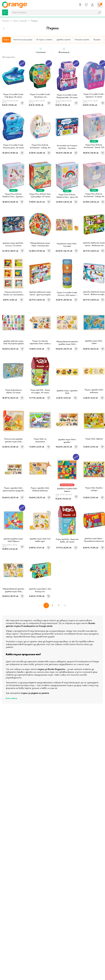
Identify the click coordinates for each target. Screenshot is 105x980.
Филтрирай (64, 50)
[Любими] (86, 5)
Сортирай (41, 50)
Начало (6, 21)
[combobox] (53, 12)
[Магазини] (80, 5)
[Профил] (92, 5)
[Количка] (100, 5)
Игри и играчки (20, 21)
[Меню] (5, 12)
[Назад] (4, 29)
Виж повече (11, 698)
